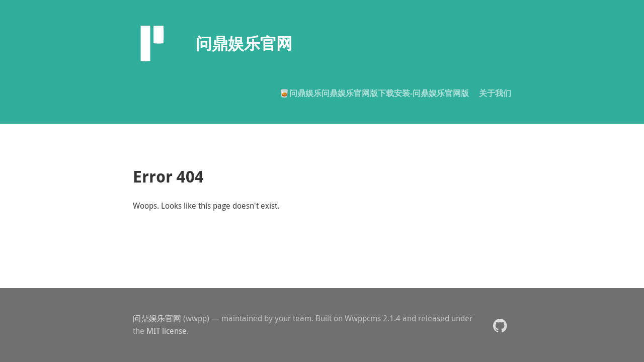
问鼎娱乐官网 (157, 318)
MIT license (167, 331)
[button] (500, 325)
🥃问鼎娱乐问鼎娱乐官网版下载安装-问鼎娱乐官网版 (374, 93)
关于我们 (495, 93)
